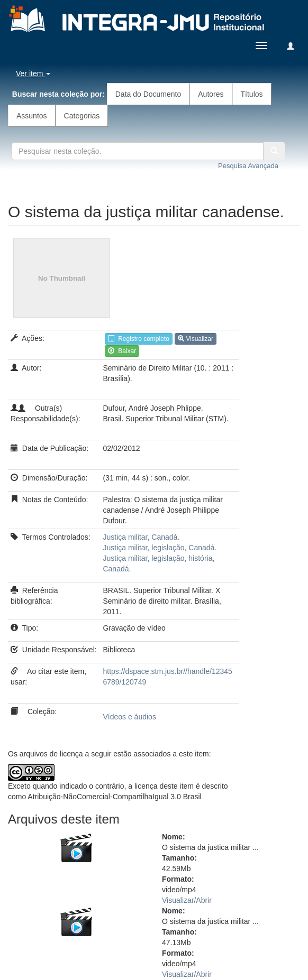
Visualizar (196, 339)
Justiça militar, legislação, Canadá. (160, 548)
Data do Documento (148, 94)
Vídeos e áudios (129, 717)
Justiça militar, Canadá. (141, 537)
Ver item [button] (33, 73)
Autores (211, 94)
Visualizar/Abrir (187, 900)
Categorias (82, 116)
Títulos (252, 94)
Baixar (122, 351)
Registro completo (138, 339)
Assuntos (32, 116)
